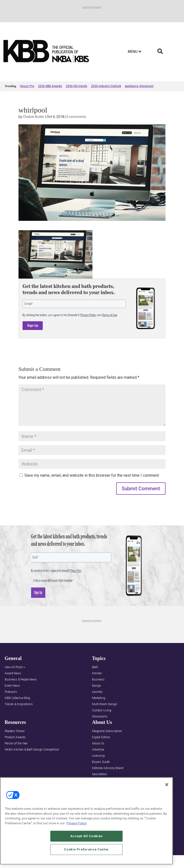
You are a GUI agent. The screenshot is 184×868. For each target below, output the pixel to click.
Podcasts (11, 692)
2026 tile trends (77, 86)
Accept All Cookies (86, 841)
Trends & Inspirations (19, 704)
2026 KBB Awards (50, 86)
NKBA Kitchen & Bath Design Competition (32, 750)
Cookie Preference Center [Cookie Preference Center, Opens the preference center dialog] (86, 855)
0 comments (76, 117)
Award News (13, 673)
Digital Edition (101, 737)
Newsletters (100, 774)
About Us (98, 744)
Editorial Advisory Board (108, 768)
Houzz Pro (27, 86)
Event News (12, 686)
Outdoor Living (102, 710)
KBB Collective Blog (17, 698)
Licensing (98, 756)
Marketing (99, 698)
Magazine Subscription (107, 731)
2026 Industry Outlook (106, 86)
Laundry (97, 692)
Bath (95, 667)
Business (98, 680)
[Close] (167, 790)
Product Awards (15, 737)
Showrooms (100, 717)
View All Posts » (15, 667)
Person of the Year (16, 744)
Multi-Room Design (105, 704)
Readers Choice (15, 731)
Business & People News (21, 680)
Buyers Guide (101, 762)
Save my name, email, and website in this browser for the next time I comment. (92, 475)
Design (97, 686)
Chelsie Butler (34, 117)
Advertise (98, 750)
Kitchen (97, 673)
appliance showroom (139, 86)
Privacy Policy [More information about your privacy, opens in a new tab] (77, 829)
